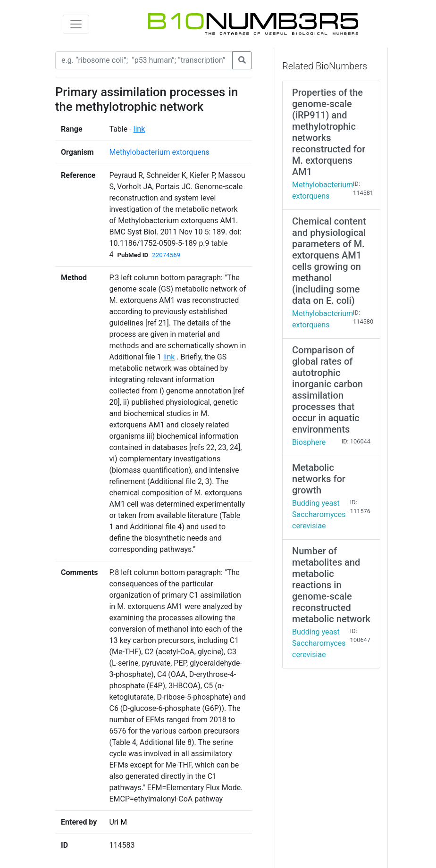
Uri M (118, 822)
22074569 (166, 255)
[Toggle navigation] (76, 24)
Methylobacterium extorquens (159, 152)
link (139, 129)
